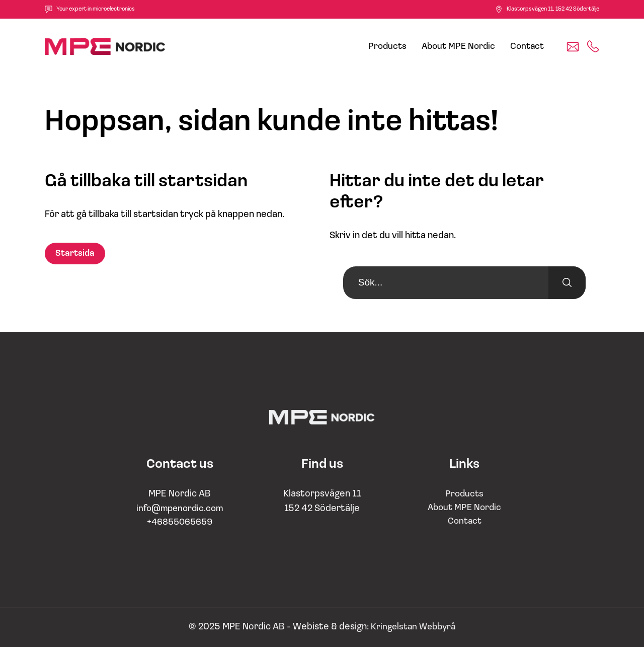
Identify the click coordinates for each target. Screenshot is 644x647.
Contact (527, 47)
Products (387, 47)
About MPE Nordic (458, 47)
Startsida (75, 254)
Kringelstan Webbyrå (413, 627)
